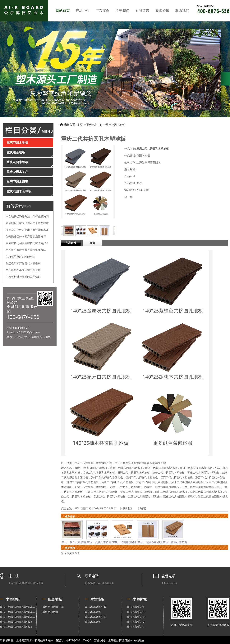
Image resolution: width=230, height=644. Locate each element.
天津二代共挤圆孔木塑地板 (126, 487)
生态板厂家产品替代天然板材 (23, 263)
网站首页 (63, 11)
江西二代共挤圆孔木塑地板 (144, 497)
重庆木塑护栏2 (136, 622)
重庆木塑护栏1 (136, 627)
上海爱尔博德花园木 (120, 640)
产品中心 (83, 11)
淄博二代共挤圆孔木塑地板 (99, 473)
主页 (80, 125)
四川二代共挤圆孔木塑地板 (171, 492)
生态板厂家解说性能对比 (21, 257)
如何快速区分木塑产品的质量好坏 (26, 237)
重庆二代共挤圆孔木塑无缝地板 (18, 607)
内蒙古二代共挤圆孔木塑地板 (162, 487)
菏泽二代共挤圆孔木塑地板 (117, 482)
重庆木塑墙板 (93, 612)
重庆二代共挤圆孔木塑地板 (16, 622)
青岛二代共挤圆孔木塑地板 (161, 468)
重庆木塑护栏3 (136, 617)
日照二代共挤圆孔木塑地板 (134, 473)
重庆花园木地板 (115, 125)
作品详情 (71, 243)
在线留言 (142, 11)
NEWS (27, 206)
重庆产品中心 (94, 125)
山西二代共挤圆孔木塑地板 (198, 487)
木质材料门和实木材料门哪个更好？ (27, 243)
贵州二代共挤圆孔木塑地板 (109, 497)
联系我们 (182, 11)
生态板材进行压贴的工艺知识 (23, 277)
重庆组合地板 (50, 612)
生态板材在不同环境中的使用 (23, 270)
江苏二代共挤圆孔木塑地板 (152, 482)
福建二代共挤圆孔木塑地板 (179, 497)
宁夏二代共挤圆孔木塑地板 (136, 492)
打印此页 (127, 509)
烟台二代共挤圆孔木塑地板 (91, 468)
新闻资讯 (162, 11)
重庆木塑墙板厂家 (95, 607)
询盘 (92, 243)
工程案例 (103, 11)
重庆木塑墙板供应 (95, 617)
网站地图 (139, 640)
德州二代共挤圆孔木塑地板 (142, 477)
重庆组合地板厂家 (53, 607)
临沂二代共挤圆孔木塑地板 (196, 468)
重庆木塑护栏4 (136, 612)
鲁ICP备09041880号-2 (79, 640)
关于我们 (122, 11)
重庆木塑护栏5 (136, 607)
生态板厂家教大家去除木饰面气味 (26, 250)
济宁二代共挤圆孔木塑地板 (168, 473)
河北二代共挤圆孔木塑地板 (187, 482)
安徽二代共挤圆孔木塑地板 (91, 487)
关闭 (142, 509)
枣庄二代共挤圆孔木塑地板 (203, 473)
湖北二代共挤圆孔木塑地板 (206, 492)
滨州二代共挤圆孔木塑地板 (107, 477)
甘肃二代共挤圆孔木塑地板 (101, 492)
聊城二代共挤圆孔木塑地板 (83, 482)
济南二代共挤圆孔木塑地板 (126, 468)
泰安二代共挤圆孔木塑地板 (177, 477)
